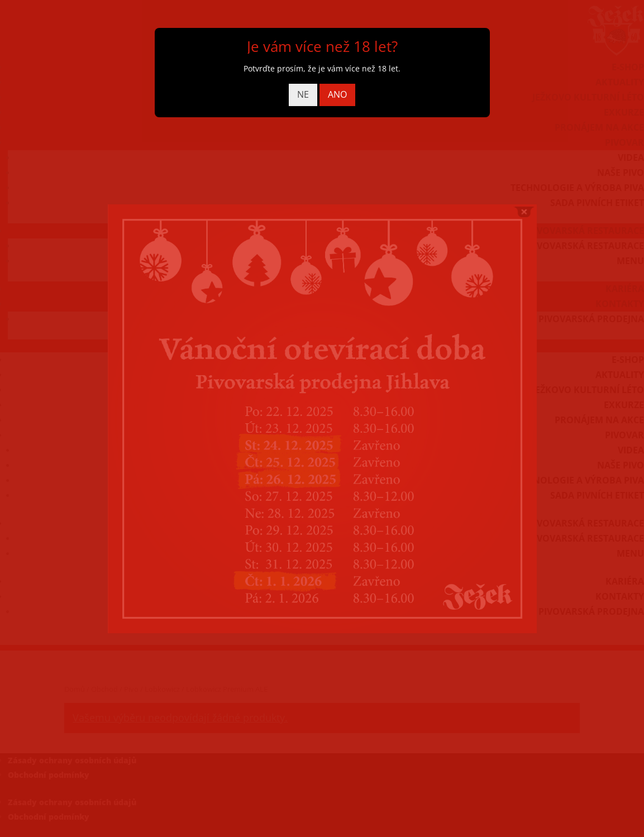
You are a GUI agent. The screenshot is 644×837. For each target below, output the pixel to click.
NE (303, 94)
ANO (337, 94)
